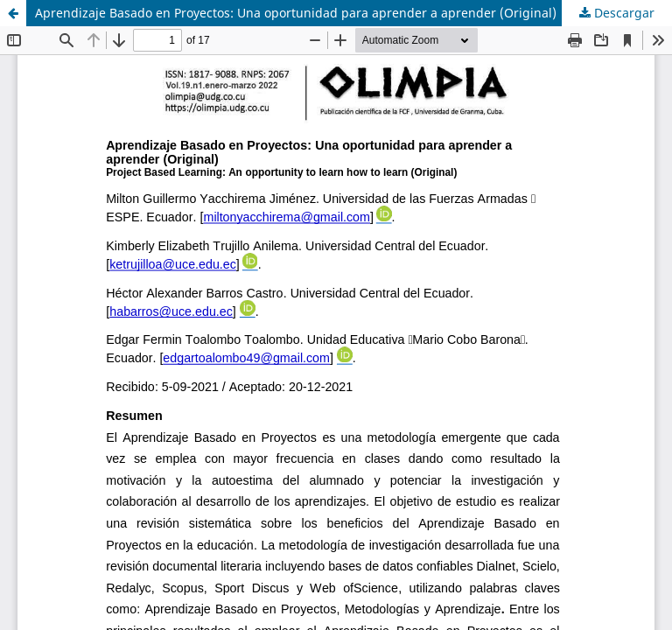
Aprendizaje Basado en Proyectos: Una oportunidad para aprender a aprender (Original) (296, 13)
